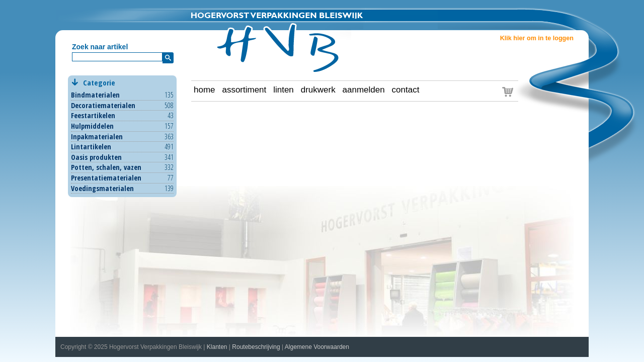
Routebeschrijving (256, 347)
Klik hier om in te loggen (537, 38)
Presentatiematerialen (106, 178)
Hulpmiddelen (92, 126)
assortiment (244, 90)
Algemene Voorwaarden (317, 347)
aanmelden (364, 90)
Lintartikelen (91, 147)
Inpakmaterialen (97, 137)
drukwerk (318, 90)
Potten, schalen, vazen (106, 167)
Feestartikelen (93, 115)
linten (284, 90)
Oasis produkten (96, 157)
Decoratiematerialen (103, 105)
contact (406, 90)
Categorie (122, 83)
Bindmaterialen (95, 95)
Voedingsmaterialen (102, 188)
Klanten (217, 347)
